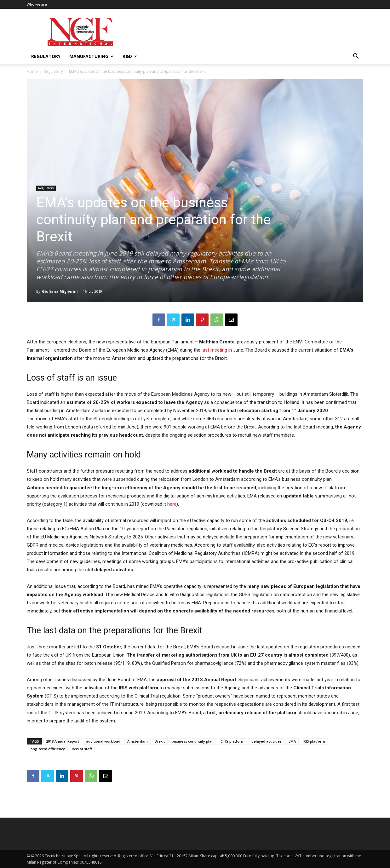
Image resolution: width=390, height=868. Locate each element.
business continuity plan (193, 741)
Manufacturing (91, 56)
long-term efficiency (47, 749)
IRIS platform (314, 741)
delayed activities (267, 741)
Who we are (37, 4)
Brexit (160, 741)
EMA (292, 741)
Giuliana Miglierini (60, 291)
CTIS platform (232, 741)
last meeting (214, 350)
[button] (356, 57)
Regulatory (46, 56)
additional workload (103, 741)
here (172, 504)
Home (32, 71)
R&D (130, 56)
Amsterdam (138, 741)
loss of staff (82, 749)
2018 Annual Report (63, 741)
